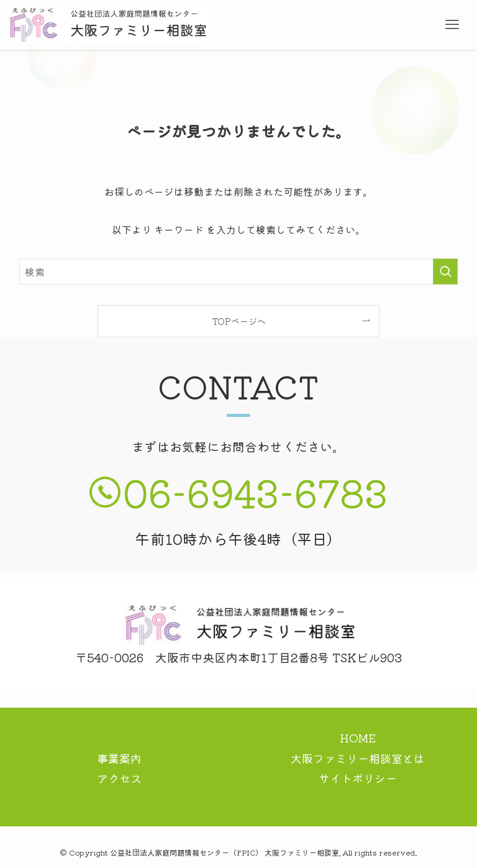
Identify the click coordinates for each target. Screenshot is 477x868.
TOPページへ (239, 321)
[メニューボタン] (452, 25)
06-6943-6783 (255, 491)
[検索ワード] (239, 272)
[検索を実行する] (445, 272)
